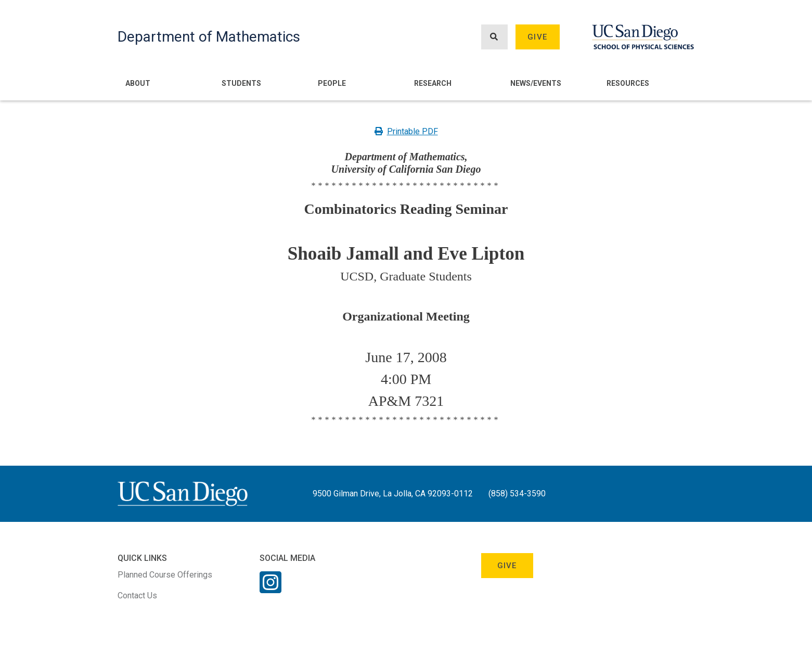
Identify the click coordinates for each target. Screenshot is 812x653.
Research (433, 83)
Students (241, 83)
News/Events (536, 83)
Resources (628, 83)
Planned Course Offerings (165, 575)
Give (537, 37)
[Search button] (494, 37)
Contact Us (137, 596)
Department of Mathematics (209, 37)
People (332, 83)
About (138, 83)
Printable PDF (406, 131)
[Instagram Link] (270, 589)
